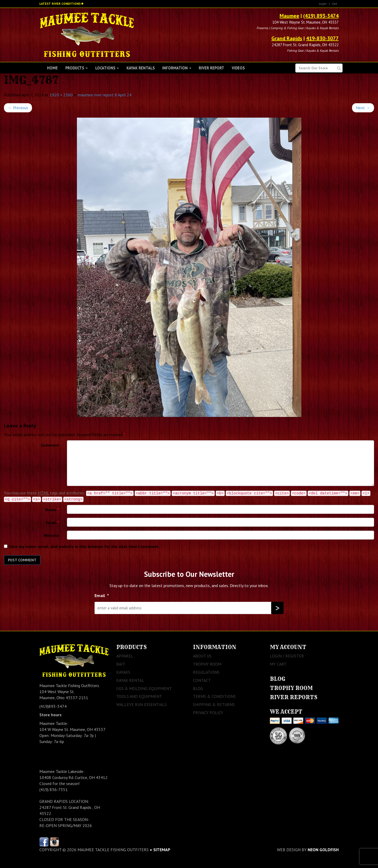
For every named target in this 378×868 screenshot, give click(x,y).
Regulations (206, 672)
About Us (202, 656)
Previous (18, 108)
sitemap (162, 850)
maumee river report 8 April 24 (105, 95)
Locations (107, 68)
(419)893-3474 (53, 706)
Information (177, 68)
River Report (211, 68)
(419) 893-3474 (321, 16)
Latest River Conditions (60, 4)
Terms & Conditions (214, 696)
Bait (121, 664)
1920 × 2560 (61, 95)
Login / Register (287, 656)
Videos (238, 68)
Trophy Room (207, 664)
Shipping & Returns (214, 704)
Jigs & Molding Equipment (144, 688)
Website (51, 535)
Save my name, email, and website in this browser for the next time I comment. (84, 546)
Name (52, 510)
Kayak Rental (130, 680)
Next (363, 108)
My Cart (278, 664)
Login (323, 4)
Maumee (289, 16)
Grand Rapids (287, 38)
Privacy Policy (208, 713)
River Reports (294, 697)
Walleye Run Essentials (141, 704)
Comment (50, 445)
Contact (202, 680)
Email (52, 522)
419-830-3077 (322, 38)
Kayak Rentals (141, 68)
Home (52, 68)
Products (77, 68)
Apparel (125, 656)
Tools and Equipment (139, 696)
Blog (198, 688)
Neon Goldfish (323, 850)
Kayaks (123, 672)
